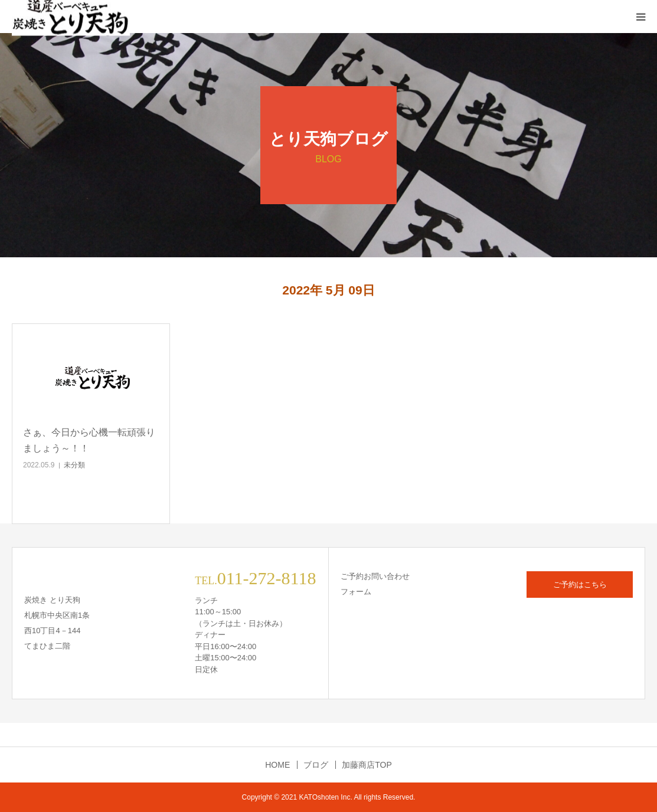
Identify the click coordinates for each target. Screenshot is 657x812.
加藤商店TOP (367, 765)
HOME (277, 765)
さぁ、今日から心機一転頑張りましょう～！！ (89, 440)
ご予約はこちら (580, 585)
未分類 (74, 465)
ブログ (316, 765)
